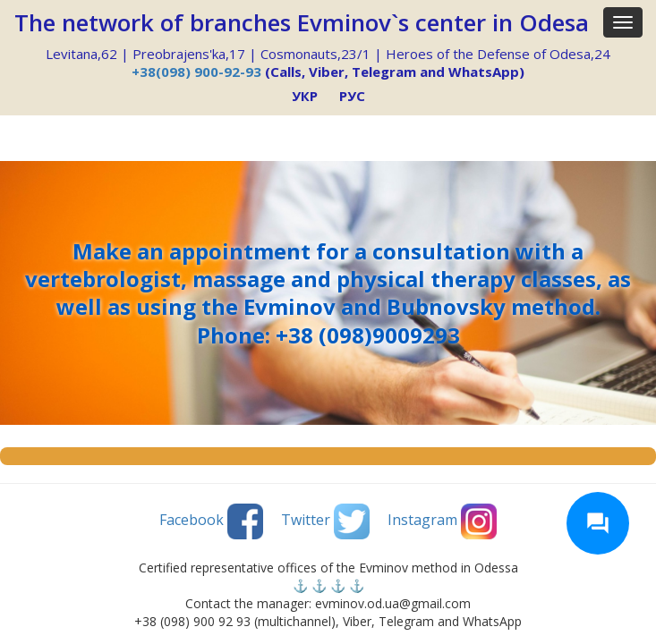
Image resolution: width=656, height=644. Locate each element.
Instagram (442, 521)
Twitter (325, 521)
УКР (305, 96)
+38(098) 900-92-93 (196, 72)
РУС (352, 96)
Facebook (211, 521)
